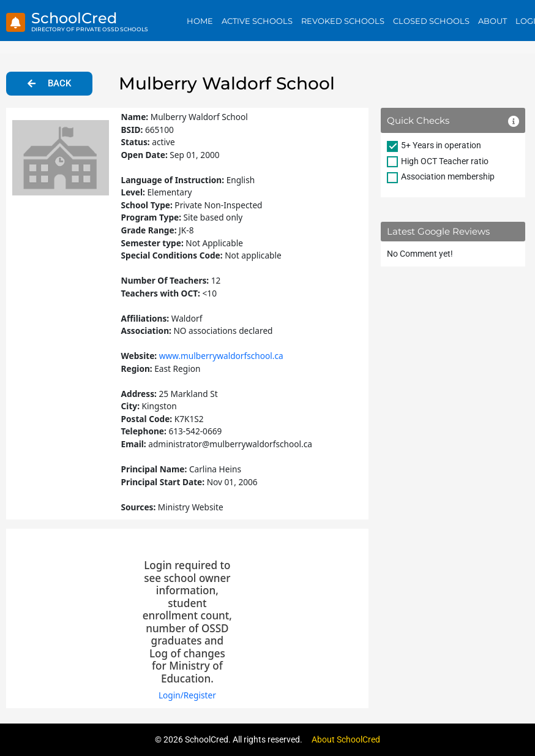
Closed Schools (431, 21)
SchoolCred (74, 18)
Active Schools (257, 21)
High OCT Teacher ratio (445, 161)
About (492, 21)
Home (200, 21)
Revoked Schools (343, 21)
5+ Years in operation (441, 145)
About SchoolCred (346, 739)
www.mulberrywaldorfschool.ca (221, 356)
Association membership (448, 176)
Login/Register (187, 695)
